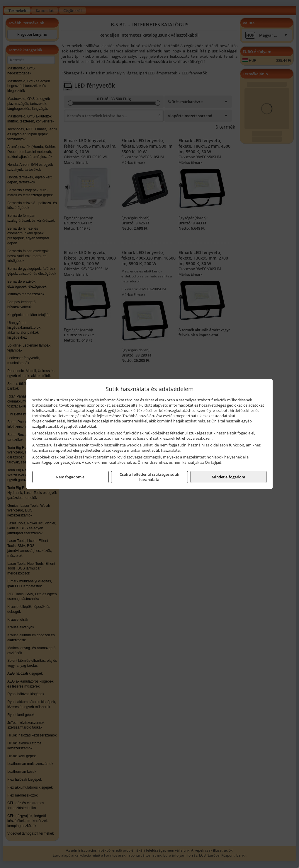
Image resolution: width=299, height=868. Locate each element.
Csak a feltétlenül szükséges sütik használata (149, 477)
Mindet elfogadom (228, 477)
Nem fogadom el (71, 477)
